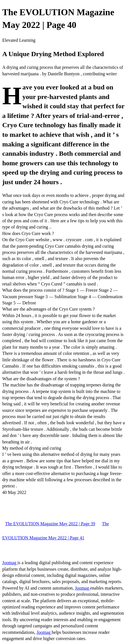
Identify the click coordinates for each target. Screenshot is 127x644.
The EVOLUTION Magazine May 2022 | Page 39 (50, 524)
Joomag (10, 563)
